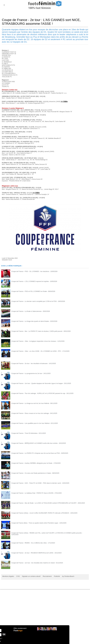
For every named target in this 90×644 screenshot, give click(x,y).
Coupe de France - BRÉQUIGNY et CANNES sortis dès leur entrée (32, 443)
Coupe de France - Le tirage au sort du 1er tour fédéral (28, 403)
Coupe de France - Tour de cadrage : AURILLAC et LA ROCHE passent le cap (36, 393)
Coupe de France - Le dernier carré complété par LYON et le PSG (32, 301)
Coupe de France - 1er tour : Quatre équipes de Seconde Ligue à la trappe (35, 383)
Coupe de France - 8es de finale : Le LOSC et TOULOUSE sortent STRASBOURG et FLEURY (41, 503)
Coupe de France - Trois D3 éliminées (23, 433)
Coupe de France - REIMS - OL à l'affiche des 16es (27, 543)
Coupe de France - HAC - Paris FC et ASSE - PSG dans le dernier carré (34, 483)
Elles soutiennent (20, 630)
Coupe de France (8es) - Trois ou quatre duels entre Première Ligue (33, 523)
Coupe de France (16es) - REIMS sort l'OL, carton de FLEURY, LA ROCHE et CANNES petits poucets (43, 533)
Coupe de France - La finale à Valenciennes (25, 311)
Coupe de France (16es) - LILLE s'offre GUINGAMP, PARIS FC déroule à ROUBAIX (37, 513)
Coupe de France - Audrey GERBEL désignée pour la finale (30, 463)
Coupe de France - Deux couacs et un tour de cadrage (28, 413)
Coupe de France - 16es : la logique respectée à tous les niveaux (32, 341)
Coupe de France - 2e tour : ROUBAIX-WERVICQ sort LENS (30, 553)
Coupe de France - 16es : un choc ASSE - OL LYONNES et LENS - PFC (34, 351)
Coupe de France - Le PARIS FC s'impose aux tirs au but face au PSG (33, 453)
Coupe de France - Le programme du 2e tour (25, 373)
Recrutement (44, 576)
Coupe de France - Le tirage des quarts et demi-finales (28, 321)
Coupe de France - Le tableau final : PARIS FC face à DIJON (30, 493)
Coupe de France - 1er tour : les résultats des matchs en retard (31, 563)
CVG (17, 576)
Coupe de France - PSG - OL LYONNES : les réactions (28, 271)
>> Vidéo (64, 101)
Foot (18, 632)
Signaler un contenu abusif (29, 576)
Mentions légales (8, 576)
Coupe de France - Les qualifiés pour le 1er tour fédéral (29, 423)
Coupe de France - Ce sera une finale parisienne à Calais (29, 473)
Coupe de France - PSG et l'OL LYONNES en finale (27, 291)
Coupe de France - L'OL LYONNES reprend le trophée (28, 281)
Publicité (53, 576)
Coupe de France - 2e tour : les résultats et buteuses (28, 363)
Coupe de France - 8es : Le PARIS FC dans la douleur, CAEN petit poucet (34, 331)
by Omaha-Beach (63, 576)
